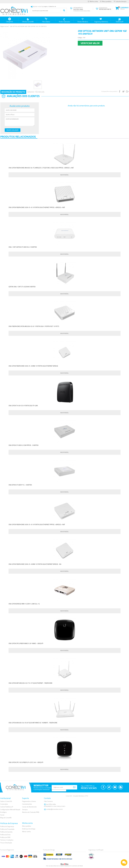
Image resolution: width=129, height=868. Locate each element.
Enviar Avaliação (12, 130)
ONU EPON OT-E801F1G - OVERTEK (20, 485)
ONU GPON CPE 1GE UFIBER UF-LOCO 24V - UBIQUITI (26, 762)
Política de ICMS (5, 837)
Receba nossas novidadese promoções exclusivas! (42, 789)
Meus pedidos (107, 1)
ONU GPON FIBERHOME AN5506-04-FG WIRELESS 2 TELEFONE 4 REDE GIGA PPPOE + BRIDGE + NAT (41, 168)
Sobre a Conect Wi (6, 801)
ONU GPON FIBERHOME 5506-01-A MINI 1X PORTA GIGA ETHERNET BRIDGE (33, 366)
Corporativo (4, 804)
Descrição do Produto (13, 92)
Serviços (25, 809)
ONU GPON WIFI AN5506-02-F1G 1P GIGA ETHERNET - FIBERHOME (30, 683)
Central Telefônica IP (7, 807)
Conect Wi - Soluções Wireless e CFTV (77, 796)
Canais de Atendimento (29, 807)
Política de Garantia (6, 832)
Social (2, 815)
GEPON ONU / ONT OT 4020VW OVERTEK (22, 287)
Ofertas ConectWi (28, 20)
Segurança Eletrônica (101, 20)
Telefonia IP (120, 20)
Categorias (9, 20)
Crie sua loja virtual (51, 866)
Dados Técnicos (36, 92)
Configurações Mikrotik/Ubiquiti (10, 809)
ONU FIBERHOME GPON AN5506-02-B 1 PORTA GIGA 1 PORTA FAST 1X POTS (34, 326)
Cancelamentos (27, 804)
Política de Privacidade (7, 829)
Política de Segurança (7, 826)
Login (45, 6)
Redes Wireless (83, 20)
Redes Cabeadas (64, 20)
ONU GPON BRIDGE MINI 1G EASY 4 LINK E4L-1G (24, 604)
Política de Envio (5, 834)
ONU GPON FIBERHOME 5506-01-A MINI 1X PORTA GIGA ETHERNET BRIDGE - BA (35, 564)
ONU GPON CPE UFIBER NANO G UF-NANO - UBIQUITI (26, 643)
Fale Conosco (48, 801)
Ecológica (3, 812)
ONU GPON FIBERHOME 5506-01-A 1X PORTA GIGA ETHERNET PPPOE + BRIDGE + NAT (37, 207)
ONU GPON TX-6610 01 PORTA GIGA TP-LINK (23, 406)
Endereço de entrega (29, 829)
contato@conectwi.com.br (54, 809)
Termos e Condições (7, 840)
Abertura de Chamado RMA (31, 812)
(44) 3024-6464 (55, 805)
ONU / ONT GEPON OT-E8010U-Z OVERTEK (23, 247)
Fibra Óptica (46, 20)
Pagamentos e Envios (29, 801)
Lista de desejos (121, 1)
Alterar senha (26, 832)
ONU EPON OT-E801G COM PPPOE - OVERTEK (24, 445)
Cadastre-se (52, 6)
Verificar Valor (90, 43)
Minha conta (94, 1)
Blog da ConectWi (6, 818)
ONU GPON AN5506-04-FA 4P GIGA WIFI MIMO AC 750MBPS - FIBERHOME (33, 723)
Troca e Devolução (6, 843)
